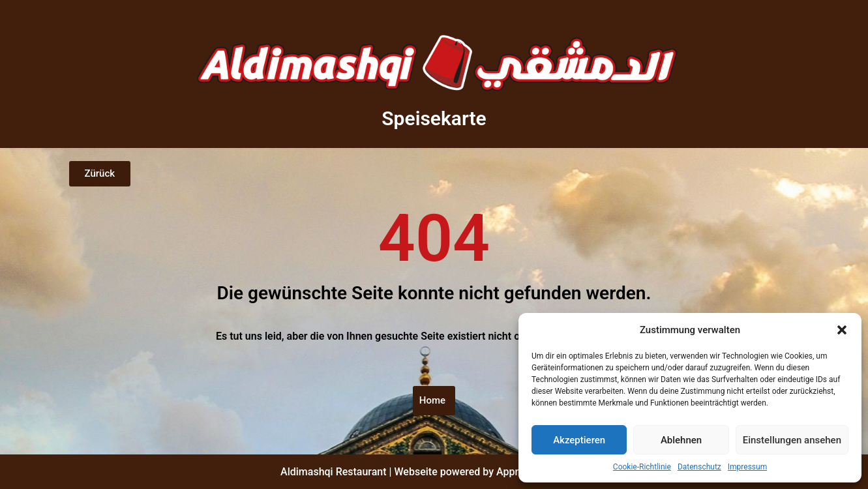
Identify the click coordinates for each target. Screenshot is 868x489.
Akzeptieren (579, 440)
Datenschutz (699, 467)
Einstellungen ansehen (792, 440)
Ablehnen (681, 440)
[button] (842, 330)
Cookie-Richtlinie (642, 467)
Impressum (747, 467)
